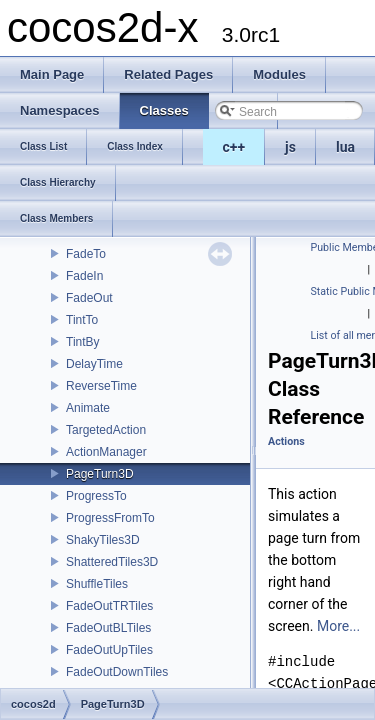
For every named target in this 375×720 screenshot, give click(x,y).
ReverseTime (101, 386)
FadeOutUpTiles (109, 650)
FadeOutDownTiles (117, 672)
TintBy (83, 342)
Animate (88, 408)
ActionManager (106, 452)
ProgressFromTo (110, 518)
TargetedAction (106, 430)
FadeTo (86, 254)
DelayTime (94, 364)
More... (338, 626)
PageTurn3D (100, 474)
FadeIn (84, 276)
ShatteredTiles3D (112, 562)
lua (345, 147)
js (290, 147)
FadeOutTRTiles (109, 606)
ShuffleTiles (97, 584)
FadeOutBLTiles (108, 628)
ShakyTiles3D (103, 540)
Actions (286, 441)
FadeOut (89, 298)
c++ (234, 147)
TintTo (82, 320)
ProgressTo (96, 496)
